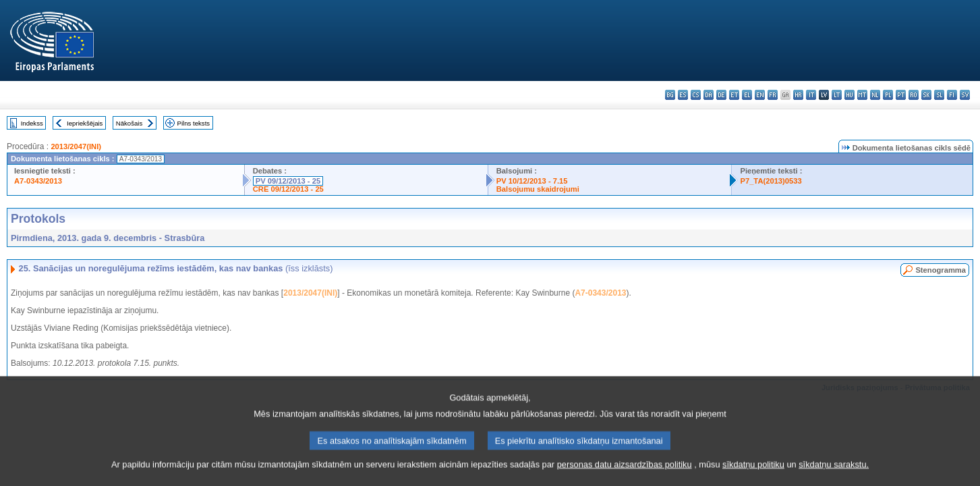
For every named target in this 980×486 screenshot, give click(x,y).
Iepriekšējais (85, 123)
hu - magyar (849, 95)
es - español (683, 95)
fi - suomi (952, 95)
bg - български (670, 95)
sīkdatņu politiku (753, 470)
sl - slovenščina (939, 95)
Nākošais (129, 123)
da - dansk (709, 95)
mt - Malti (862, 95)
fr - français (773, 95)
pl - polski (888, 95)
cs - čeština (696, 95)
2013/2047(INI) (76, 146)
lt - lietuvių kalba (837, 95)
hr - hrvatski (798, 95)
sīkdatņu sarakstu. (834, 470)
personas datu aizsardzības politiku (625, 470)
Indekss (32, 123)
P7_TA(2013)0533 (771, 181)
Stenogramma (941, 270)
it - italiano (811, 95)
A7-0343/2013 (38, 181)
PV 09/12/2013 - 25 (288, 181)
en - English (760, 95)
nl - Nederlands (875, 95)
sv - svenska (965, 95)
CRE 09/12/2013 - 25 (288, 189)
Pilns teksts (194, 123)
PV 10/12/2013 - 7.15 (532, 181)
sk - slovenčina (926, 95)
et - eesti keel (734, 95)
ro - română (914, 95)
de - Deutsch (721, 95)
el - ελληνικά (747, 95)
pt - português (901, 95)
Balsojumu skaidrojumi (538, 189)
